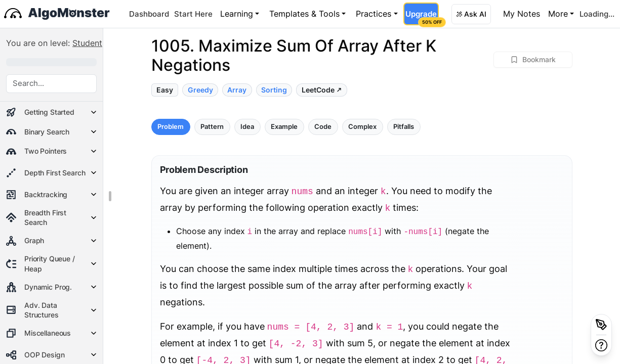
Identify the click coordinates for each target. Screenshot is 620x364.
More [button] (558, 14)
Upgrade (422, 17)
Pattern (212, 127)
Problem (171, 127)
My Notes (522, 14)
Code (323, 127)
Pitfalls (404, 127)
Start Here (193, 14)
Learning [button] (237, 14)
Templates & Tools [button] (304, 14)
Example (284, 127)
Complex (362, 127)
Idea (247, 127)
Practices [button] (374, 14)
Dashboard (149, 14)
